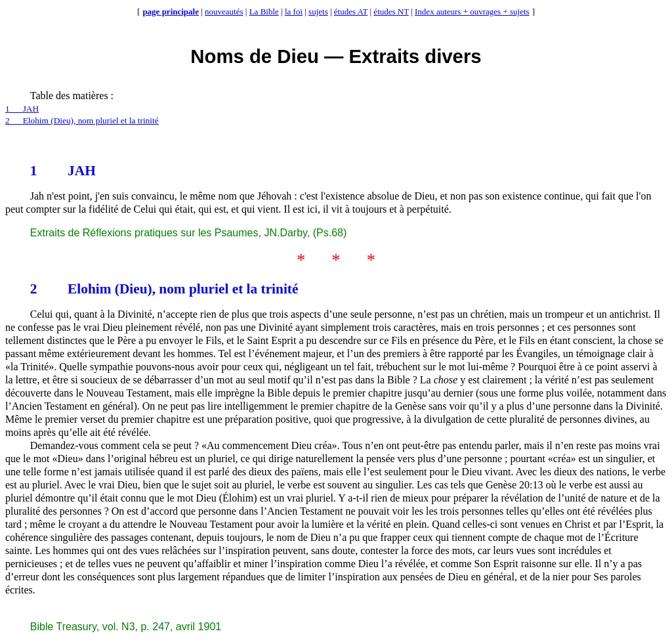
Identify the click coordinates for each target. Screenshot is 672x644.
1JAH (22, 109)
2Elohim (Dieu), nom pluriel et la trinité (82, 120)
